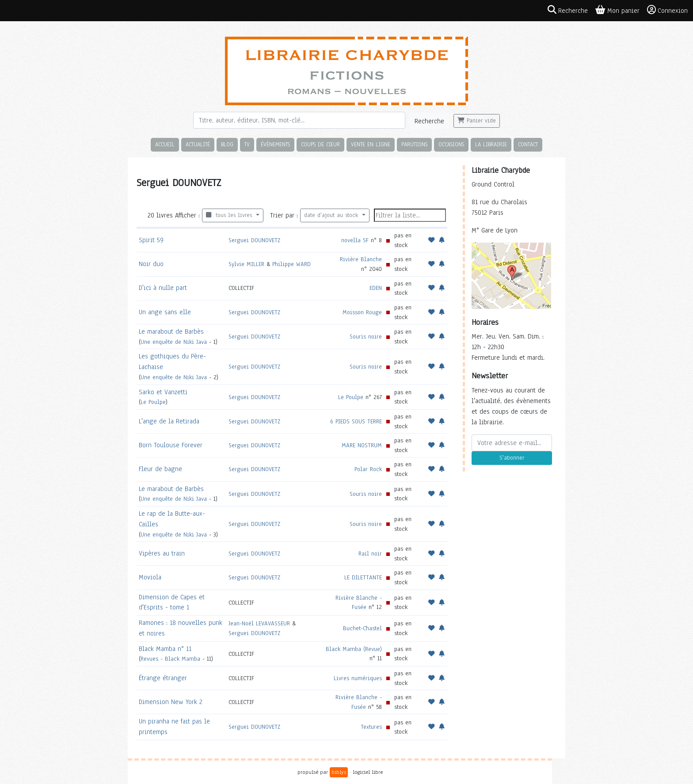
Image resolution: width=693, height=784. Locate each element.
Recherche (429, 121)
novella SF (355, 240)
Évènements (275, 144)
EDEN (376, 288)
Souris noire (366, 337)
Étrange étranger (163, 678)
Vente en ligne (371, 144)
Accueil (165, 144)
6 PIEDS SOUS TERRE (356, 421)
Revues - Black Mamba (170, 659)
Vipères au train (162, 553)
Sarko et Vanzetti (163, 392)
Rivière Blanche (361, 259)
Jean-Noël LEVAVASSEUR (259, 623)
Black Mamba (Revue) (354, 649)
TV (247, 144)
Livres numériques (358, 678)
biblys (339, 772)
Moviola (150, 577)
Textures (371, 727)
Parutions (414, 144)
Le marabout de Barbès (171, 331)
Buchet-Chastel (362, 628)
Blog (227, 144)
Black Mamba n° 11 (165, 649)
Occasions (451, 144)
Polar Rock (368, 469)
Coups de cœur (320, 144)
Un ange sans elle (165, 312)
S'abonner (512, 458)
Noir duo (151, 264)
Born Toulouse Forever (171, 445)
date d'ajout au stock (332, 215)
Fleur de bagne (160, 469)
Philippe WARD (291, 264)
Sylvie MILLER (246, 264)
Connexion (667, 10)
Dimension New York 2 (171, 702)
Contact (528, 144)
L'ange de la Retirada (169, 421)
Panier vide (477, 121)
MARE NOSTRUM (362, 445)
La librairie (491, 144)
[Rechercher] (299, 120)
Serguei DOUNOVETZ (254, 240)
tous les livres (230, 215)
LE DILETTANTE (363, 577)
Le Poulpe (153, 402)
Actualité (198, 144)
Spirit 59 (151, 240)
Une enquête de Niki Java (174, 342)
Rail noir (370, 554)
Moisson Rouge (362, 312)
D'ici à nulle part (163, 288)
